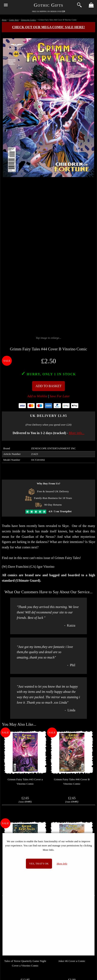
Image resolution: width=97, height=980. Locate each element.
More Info (62, 864)
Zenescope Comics (29, 20)
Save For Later (60, 396)
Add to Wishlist (37, 396)
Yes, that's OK (39, 864)
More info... (77, 433)
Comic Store (14, 20)
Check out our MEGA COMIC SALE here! (49, 27)
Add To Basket (48, 386)
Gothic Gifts (48, 5)
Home (4, 20)
